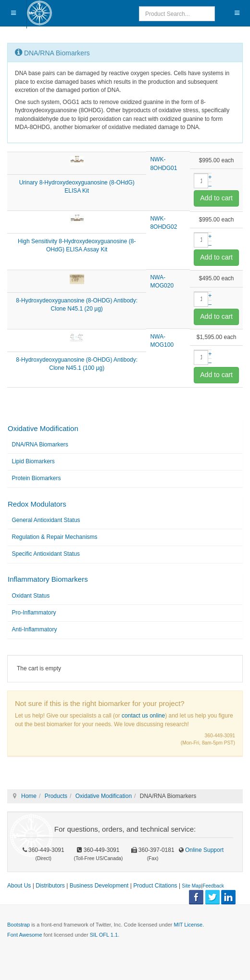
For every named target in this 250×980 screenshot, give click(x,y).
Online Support (204, 850)
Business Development (99, 886)
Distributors (50, 886)
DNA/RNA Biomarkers (40, 444)
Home (29, 796)
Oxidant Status (31, 596)
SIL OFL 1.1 (104, 935)
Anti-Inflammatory (35, 629)
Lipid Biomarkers (33, 461)
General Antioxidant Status (46, 520)
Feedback (213, 886)
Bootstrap (19, 925)
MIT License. (189, 925)
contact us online (143, 716)
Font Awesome (25, 935)
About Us (19, 886)
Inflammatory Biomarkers (48, 579)
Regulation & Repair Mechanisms (55, 537)
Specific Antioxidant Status (46, 554)
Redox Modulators (37, 504)
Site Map (191, 886)
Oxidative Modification (43, 428)
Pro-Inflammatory (34, 613)
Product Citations (155, 886)
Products (56, 796)
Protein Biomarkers (37, 478)
